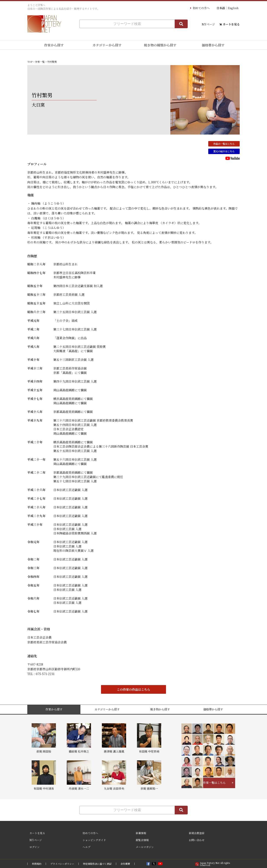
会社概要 (125, 864)
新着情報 (141, 833)
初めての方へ (201, 8)
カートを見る (231, 24)
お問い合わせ (197, 840)
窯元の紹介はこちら (224, 151)
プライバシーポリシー (62, 864)
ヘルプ (86, 847)
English (233, 8)
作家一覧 (40, 62)
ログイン (35, 847)
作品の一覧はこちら (224, 144)
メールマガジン (145, 847)
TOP (30, 62)
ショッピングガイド (94, 840)
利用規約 (37, 864)
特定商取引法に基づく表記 (97, 864)
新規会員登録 (197, 833)
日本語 (221, 8)
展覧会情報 (142, 840)
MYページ (208, 24)
